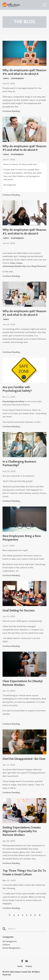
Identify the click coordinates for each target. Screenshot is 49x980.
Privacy (29, 966)
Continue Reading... (12, 111)
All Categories (10, 941)
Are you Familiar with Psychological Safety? (17, 389)
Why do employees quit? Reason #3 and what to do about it (24, 148)
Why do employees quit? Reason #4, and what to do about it (24, 72)
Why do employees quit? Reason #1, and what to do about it (24, 313)
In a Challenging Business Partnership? (19, 463)
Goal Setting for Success (19, 610)
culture (6, 78)
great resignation (17, 78)
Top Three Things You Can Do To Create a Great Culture (24, 872)
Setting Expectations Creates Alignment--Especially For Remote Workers (22, 831)
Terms (20, 966)
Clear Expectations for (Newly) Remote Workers (23, 683)
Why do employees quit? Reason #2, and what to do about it (24, 232)
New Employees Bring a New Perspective (22, 538)
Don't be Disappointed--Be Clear (24, 759)
